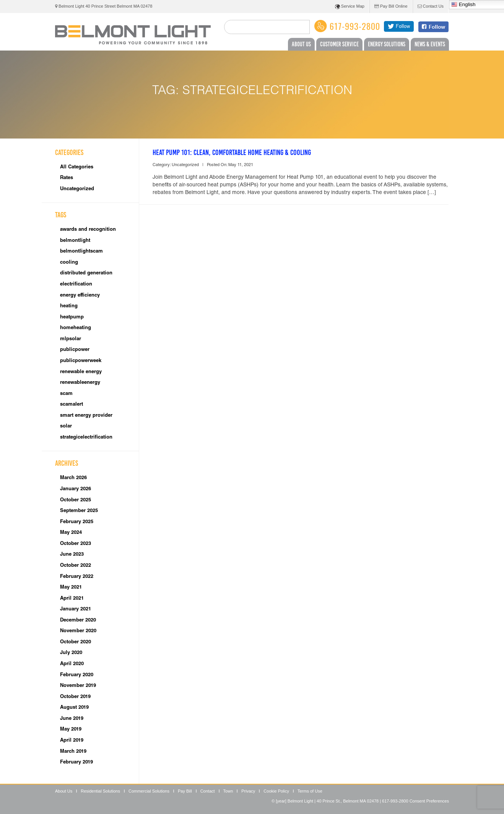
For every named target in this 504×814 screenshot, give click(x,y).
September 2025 (79, 511)
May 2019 (71, 730)
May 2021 (71, 588)
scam (66, 394)
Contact (208, 791)
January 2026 (76, 489)
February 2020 (77, 675)
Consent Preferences (429, 801)
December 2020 (78, 621)
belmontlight (75, 241)
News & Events (430, 44)
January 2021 (76, 609)
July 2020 (71, 653)
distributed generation (86, 273)
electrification (76, 285)
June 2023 (72, 555)
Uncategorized (77, 189)
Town (228, 791)
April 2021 (72, 599)
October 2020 (76, 642)
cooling (69, 263)
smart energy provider (86, 416)
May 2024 (71, 533)
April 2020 (72, 664)
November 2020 (78, 631)
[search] (267, 27)
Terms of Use (310, 791)
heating (69, 306)
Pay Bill (185, 791)
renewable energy (81, 372)
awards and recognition (88, 230)
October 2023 (76, 544)
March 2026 (73, 478)
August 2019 (74, 708)
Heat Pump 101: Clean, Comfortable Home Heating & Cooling (232, 152)
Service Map (350, 7)
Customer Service (339, 44)
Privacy (248, 791)
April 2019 (72, 741)
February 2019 (76, 763)
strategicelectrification (86, 438)
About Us (301, 44)
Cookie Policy (276, 791)
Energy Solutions (387, 44)
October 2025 (76, 500)
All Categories (77, 167)
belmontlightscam (81, 252)
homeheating (76, 328)
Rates (67, 178)
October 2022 (76, 566)
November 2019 (78, 686)
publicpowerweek (81, 361)
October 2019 (75, 697)
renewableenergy (80, 383)
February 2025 (77, 522)
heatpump (72, 317)
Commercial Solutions (149, 791)
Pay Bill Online (391, 6)
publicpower (75, 350)
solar (66, 427)
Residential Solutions (100, 791)
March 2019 (73, 752)
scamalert (72, 405)
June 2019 (72, 719)
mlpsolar (71, 339)
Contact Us (431, 6)
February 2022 (77, 577)
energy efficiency (80, 296)
